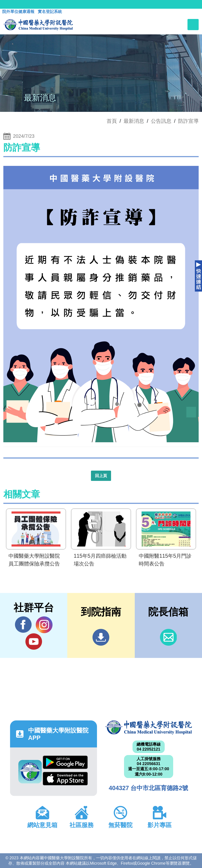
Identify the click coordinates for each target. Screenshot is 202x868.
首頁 (112, 121)
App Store (65, 779)
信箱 (168, 637)
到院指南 (101, 637)
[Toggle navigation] (193, 25)
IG (44, 625)
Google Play (65, 762)
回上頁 (101, 476)
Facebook (23, 625)
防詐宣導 (188, 121)
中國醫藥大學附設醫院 (148, 727)
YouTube (34, 641)
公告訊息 (161, 121)
